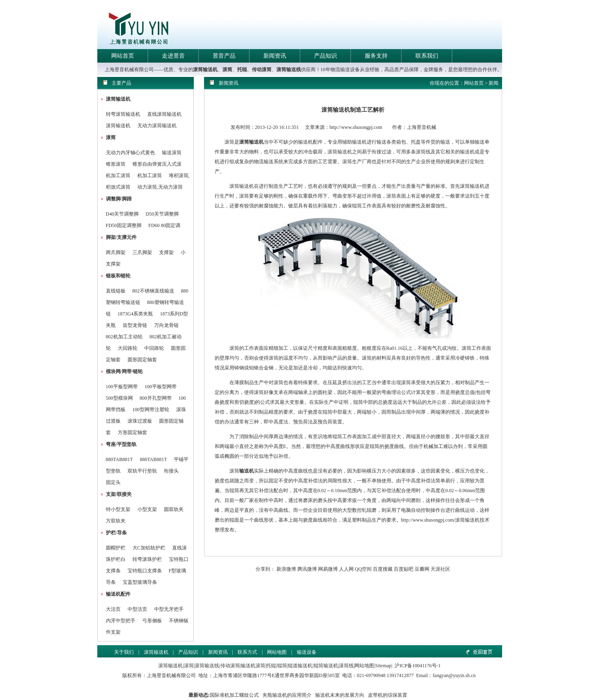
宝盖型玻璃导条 (140, 582)
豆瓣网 (422, 569)
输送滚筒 (172, 153)
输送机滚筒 (253, 666)
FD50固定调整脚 (124, 225)
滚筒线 (346, 666)
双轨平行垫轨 (142, 471)
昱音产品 (224, 56)
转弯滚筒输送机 (124, 114)
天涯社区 (440, 569)
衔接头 (171, 471)
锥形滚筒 (116, 164)
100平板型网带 (122, 387)
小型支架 (147, 509)
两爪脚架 (116, 252)
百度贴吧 (404, 569)
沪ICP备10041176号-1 (417, 666)
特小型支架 (118, 509)
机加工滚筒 (118, 176)
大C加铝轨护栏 (149, 548)
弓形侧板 (152, 621)
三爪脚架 (142, 252)
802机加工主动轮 (124, 337)
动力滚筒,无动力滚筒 (160, 187)
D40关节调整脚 (122, 214)
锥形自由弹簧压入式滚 (157, 164)
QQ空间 (363, 569)
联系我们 (427, 56)
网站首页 (123, 56)
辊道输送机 (300, 666)
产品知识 (325, 56)
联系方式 (247, 652)
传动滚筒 (262, 70)
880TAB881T (119, 459)
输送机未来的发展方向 (340, 695)
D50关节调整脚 (162, 214)
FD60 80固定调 (164, 225)
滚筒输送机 (205, 70)
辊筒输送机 (326, 666)
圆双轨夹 (174, 509)
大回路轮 (128, 348)
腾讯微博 (307, 569)
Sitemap (383, 666)
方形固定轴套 (132, 432)
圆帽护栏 (116, 548)
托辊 (242, 70)
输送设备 (307, 652)
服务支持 (376, 56)
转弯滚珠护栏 (147, 559)
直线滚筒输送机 (164, 114)
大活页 (113, 609)
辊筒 (282, 666)
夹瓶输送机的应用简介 (287, 695)
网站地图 (277, 652)
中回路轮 (154, 348)
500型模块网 (119, 398)
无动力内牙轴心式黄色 (130, 153)
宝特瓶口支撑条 (145, 571)
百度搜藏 (383, 569)
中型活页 (137, 609)
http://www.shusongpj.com (356, 127)
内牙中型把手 (121, 621)
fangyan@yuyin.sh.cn (454, 675)
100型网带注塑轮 (151, 410)
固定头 (113, 482)
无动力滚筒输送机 (157, 126)
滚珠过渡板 (140, 421)
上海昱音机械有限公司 (171, 675)
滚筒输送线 (289, 70)
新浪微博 (286, 569)
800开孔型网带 (156, 398)
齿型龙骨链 (135, 325)
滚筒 (227, 70)
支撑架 (166, 252)
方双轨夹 (116, 521)
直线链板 (116, 291)
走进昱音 (173, 56)
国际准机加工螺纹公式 (234, 695)
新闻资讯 (275, 56)
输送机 (247, 471)
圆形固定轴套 (142, 360)
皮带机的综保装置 (388, 695)
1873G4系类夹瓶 (136, 314)
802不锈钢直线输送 (153, 291)
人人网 (346, 569)
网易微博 (328, 569)
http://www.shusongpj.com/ (428, 520)
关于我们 (124, 652)
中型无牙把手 (169, 609)
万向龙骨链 (166, 325)
